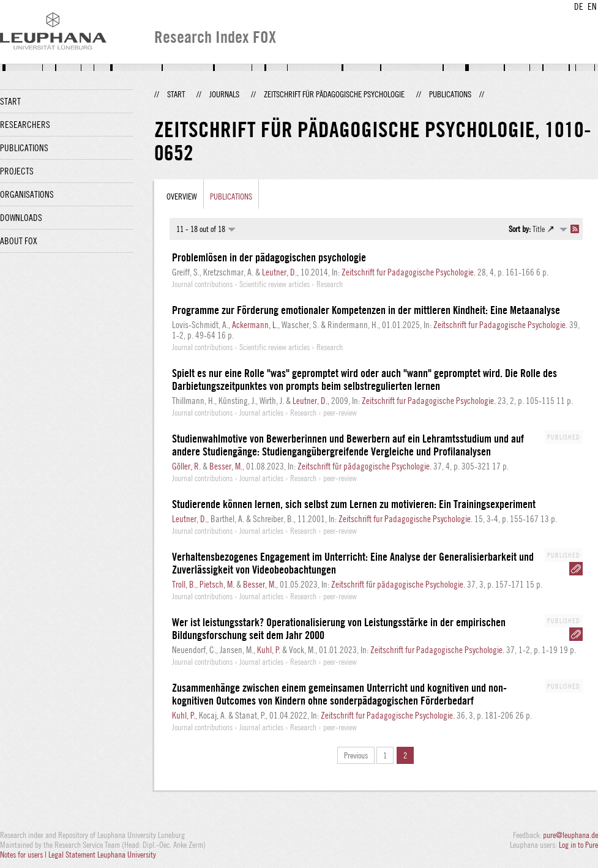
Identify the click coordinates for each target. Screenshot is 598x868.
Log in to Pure (578, 845)
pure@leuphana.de (570, 835)
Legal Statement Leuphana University (102, 855)
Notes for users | (24, 855)
